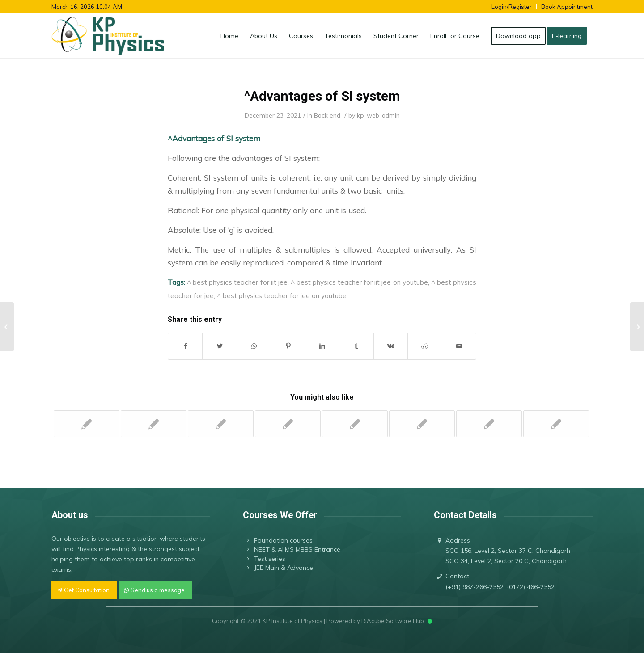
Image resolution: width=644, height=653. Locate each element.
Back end (327, 115)
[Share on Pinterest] (288, 346)
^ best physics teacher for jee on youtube (282, 295)
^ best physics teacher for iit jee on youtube (359, 282)
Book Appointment (567, 7)
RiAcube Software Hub (393, 621)
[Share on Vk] (391, 346)
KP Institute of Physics (292, 621)
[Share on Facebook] (185, 346)
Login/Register (512, 7)
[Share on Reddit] (425, 346)
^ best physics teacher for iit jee (237, 282)
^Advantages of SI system (322, 96)
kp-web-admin (378, 115)
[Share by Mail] (459, 346)
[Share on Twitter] (219, 346)
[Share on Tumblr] (356, 346)
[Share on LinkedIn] (322, 346)
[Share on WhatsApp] (254, 346)
